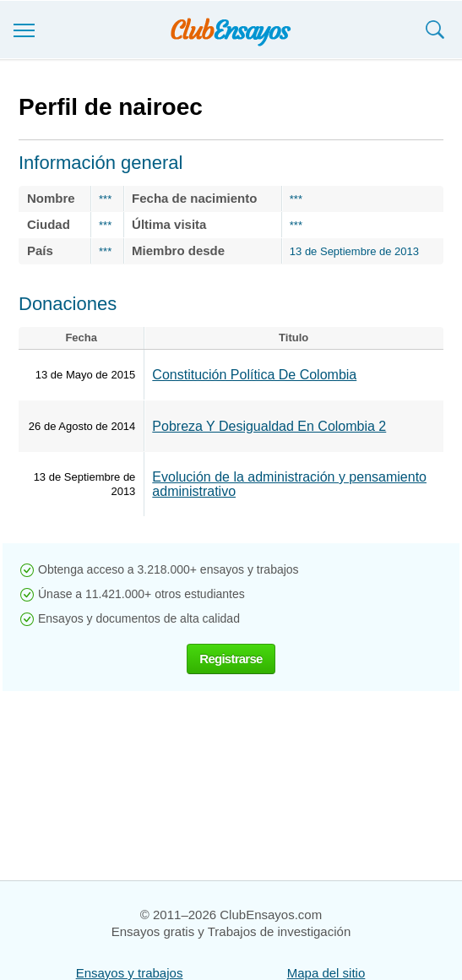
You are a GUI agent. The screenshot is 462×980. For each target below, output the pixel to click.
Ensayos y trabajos (130, 973)
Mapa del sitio (326, 973)
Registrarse (231, 659)
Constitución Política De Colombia (254, 375)
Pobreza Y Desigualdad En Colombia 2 (269, 426)
